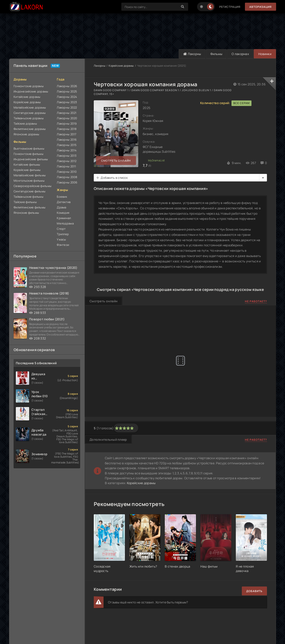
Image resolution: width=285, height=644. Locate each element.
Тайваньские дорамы (29, 118)
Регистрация (230, 7)
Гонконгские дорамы (29, 86)
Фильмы (216, 54)
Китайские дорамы (27, 97)
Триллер (63, 234)
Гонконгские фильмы (28, 154)
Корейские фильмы (27, 170)
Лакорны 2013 (67, 156)
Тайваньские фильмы (28, 197)
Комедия (63, 213)
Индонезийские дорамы (31, 91)
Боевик (62, 197)
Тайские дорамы (25, 123)
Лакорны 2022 (67, 107)
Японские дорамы (26, 134)
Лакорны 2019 (67, 123)
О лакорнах (240, 54)
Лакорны (192, 54)
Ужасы (61, 239)
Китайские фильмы (27, 165)
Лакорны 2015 (67, 145)
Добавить (254, 591)
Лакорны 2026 (67, 86)
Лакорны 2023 (67, 102)
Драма (61, 207)
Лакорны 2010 (67, 172)
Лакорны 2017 (67, 134)
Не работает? (256, 301)
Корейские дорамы (27, 102)
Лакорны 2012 (67, 161)
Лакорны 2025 (67, 91)
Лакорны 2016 (67, 140)
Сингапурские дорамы (30, 113)
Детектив (64, 202)
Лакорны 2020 (67, 118)
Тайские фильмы (25, 202)
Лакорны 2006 (67, 182)
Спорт (61, 229)
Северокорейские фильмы (33, 186)
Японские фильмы (26, 213)
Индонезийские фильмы (31, 159)
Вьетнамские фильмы (29, 148)
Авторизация (261, 7)
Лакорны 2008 (67, 177)
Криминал (64, 218)
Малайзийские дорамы (30, 107)
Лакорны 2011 (66, 166)
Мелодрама (65, 223)
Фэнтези (63, 245)
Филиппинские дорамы (30, 129)
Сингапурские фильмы (30, 191)
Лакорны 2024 (67, 97)
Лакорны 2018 (67, 129)
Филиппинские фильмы (30, 207)
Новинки (265, 54)
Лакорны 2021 (67, 113)
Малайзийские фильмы (30, 175)
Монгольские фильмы (29, 181)
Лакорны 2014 (67, 150)
